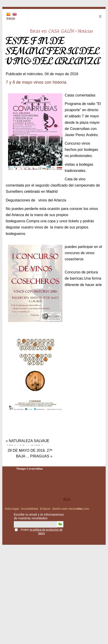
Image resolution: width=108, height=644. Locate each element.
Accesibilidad (29, 509)
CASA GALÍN (61, 31)
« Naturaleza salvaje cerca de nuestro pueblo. (28, 442)
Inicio (11, 18)
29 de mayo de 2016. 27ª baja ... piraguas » (30, 451)
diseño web (60, 509)
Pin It (67, 499)
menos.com (79, 509)
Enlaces (45, 509)
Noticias (85, 31)
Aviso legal (12, 509)
